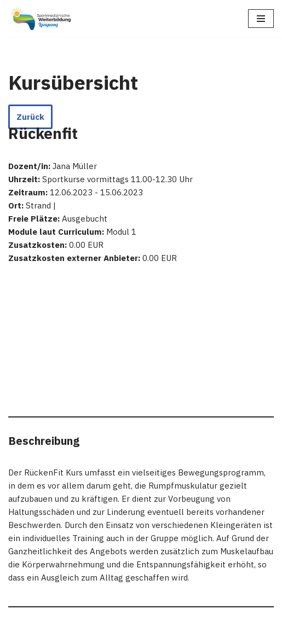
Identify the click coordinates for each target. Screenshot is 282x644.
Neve (18, 633)
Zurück (30, 117)
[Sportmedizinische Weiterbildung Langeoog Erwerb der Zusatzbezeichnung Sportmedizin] (41, 19)
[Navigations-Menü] (261, 19)
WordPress (117, 633)
